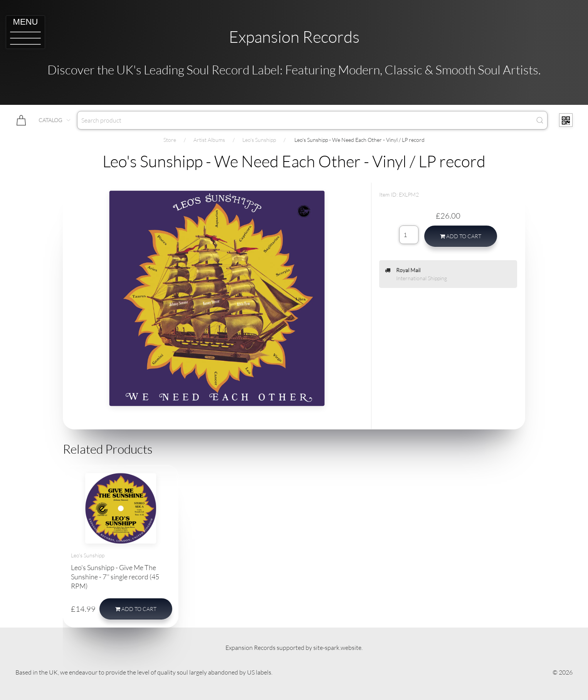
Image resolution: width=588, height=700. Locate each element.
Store (170, 140)
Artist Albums (209, 140)
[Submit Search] (540, 120)
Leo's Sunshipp (259, 140)
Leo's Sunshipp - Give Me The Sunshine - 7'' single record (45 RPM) (115, 577)
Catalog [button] (55, 120)
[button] (25, 32)
